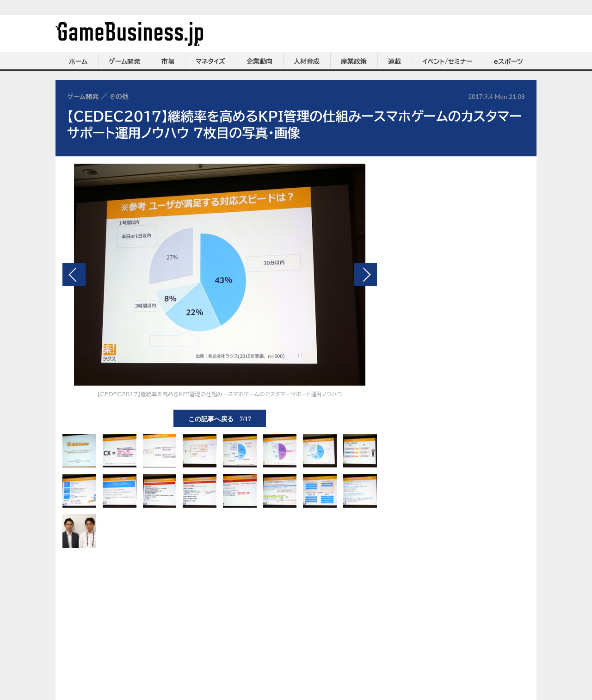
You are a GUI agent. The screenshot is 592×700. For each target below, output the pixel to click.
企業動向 (259, 61)
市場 (168, 61)
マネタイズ (210, 61)
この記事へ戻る (220, 418)
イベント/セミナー (447, 61)
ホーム (78, 61)
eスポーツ (509, 61)
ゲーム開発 (124, 61)
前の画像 (74, 275)
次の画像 (365, 275)
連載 (395, 61)
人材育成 (307, 61)
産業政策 (354, 61)
